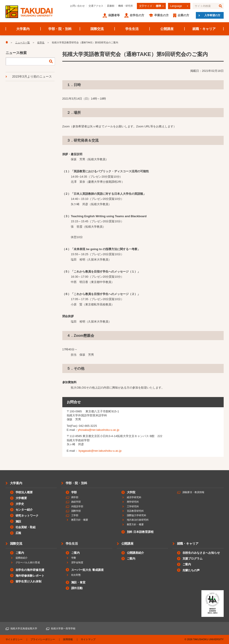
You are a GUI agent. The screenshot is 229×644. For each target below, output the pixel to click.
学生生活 (132, 29)
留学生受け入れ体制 (29, 581)
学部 (74, 492)
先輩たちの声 (191, 570)
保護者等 (114, 15)
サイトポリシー (14, 639)
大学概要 (21, 498)
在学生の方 (137, 15)
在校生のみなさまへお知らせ (201, 553)
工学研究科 (133, 506)
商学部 (75, 497)
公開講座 (167, 29)
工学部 (75, 515)
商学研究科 (133, 502)
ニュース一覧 (22, 42)
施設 (18, 521)
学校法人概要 (24, 492)
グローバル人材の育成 (28, 562)
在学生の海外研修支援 (30, 570)
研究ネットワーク (27, 516)
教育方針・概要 (80, 520)
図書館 (111, 6)
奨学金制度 (77, 562)
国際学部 (76, 511)
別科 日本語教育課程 (140, 532)
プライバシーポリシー (43, 639)
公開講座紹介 (136, 553)
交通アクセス (96, 6)
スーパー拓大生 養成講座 (87, 570)
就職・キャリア (204, 29)
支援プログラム (193, 559)
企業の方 (183, 15)
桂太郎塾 (76, 575)
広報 (18, 533)
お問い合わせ (77, 6)
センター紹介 (24, 510)
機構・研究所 (126, 6)
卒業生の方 (161, 15)
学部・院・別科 (60, 29)
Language (176, 6)
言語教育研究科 (135, 511)
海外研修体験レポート (30, 576)
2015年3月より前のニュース (32, 76)
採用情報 (68, 639)
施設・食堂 (78, 582)
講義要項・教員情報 (194, 492)
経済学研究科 (134, 497)
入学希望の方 (212, 15)
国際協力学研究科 (137, 515)
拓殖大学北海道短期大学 (24, 628)
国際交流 (97, 29)
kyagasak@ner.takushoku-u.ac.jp (100, 451)
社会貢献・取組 (26, 527)
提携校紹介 (22, 558)
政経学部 (76, 502)
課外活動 (77, 588)
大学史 (20, 504)
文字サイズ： (150, 6)
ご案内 (20, 553)
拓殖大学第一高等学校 (63, 628)
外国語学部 (77, 506)
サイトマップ (88, 639)
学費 (74, 558)
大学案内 (23, 29)
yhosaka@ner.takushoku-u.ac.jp (99, 430)
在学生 (41, 42)
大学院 (131, 492)
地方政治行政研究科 (138, 520)
